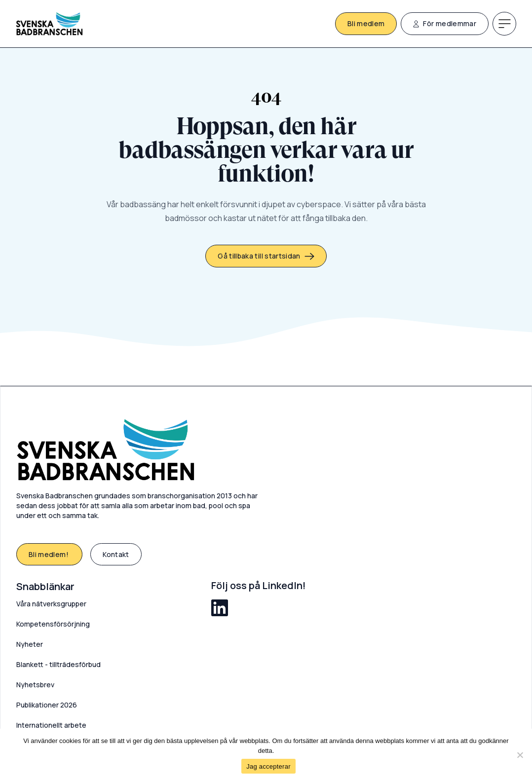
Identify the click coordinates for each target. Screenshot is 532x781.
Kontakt (116, 554)
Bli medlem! (49, 554)
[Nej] (520, 755)
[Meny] (505, 24)
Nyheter (30, 644)
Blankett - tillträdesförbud (58, 664)
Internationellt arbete (51, 725)
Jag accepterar (268, 766)
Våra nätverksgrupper (51, 604)
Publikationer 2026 (47, 705)
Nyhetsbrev (35, 685)
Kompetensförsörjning (53, 624)
